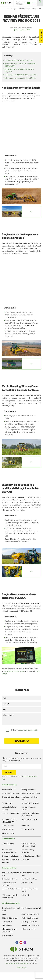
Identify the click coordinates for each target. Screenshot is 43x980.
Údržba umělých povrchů (10, 926)
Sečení (4, 922)
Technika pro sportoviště (11, 911)
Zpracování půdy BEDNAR (10, 821)
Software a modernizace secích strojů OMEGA (21, 78)
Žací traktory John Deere (10, 887)
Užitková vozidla (27, 890)
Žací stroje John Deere (29, 887)
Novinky (13, 9)
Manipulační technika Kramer (12, 897)
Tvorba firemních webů (12, 971)
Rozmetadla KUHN (28, 837)
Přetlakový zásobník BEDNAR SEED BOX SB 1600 (22, 75)
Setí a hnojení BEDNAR (29, 827)
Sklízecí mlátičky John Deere (11, 801)
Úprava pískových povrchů (30, 922)
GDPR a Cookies (21, 975)
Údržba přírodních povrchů (31, 926)
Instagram (25, 950)
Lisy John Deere (7, 811)
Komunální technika (9, 876)
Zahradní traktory (8, 851)
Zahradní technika (8, 847)
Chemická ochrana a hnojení (31, 916)
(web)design (25, 971)
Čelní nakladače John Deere (11, 805)
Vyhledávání (40, 3)
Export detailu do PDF (23, 30)
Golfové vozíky (7, 930)
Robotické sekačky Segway (11, 864)
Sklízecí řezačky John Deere (31, 801)
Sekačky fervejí (7, 933)
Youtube (21, 950)
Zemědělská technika (9, 793)
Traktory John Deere (28, 797)
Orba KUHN (26, 833)
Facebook (17, 950)
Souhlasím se (24, 738)
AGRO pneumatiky (8, 841)
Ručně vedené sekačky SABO (31, 864)
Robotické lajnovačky (29, 937)
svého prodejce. (16, 681)
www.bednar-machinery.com (15, 679)
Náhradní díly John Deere (30, 811)
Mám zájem (41, 34)
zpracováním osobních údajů (28, 738)
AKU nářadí (25, 868)
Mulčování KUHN (8, 837)
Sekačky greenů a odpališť (30, 933)
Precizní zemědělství (8, 797)
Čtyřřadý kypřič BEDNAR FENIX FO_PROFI (19, 60)
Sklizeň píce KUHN (8, 833)
